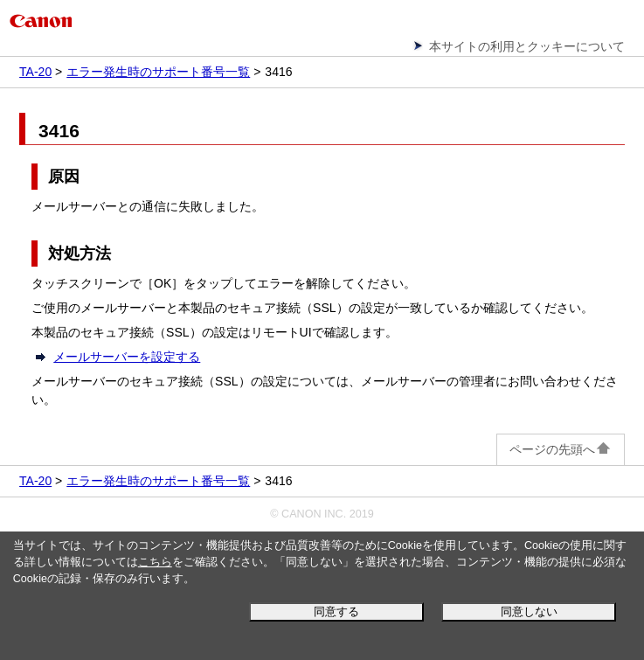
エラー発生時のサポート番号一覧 (158, 72)
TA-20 (35, 72)
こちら (155, 562)
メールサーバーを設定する (127, 357)
